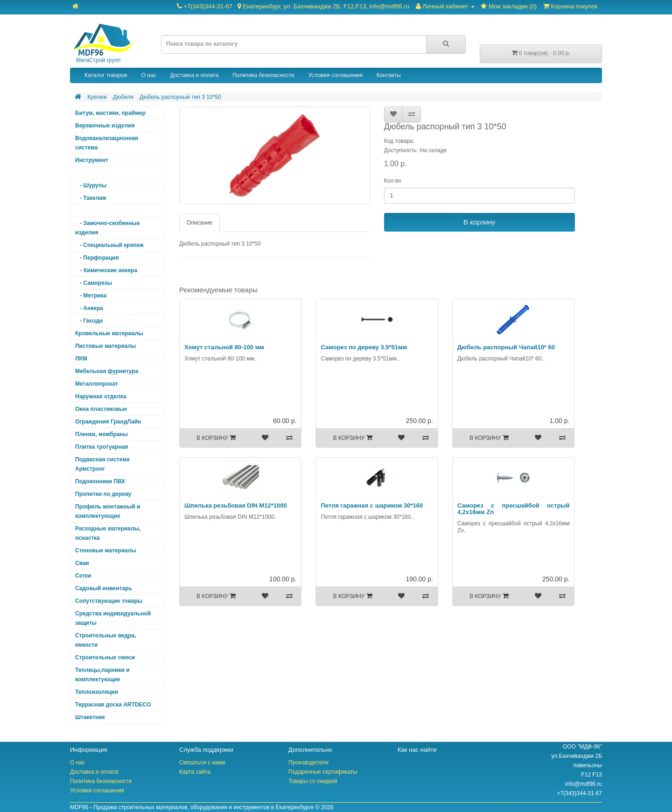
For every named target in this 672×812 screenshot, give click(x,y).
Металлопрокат (97, 384)
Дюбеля (123, 97)
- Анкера (89, 308)
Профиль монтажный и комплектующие (108, 511)
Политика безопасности (263, 75)
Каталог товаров (106, 75)
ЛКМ (81, 359)
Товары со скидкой (313, 781)
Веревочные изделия (105, 126)
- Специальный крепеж (109, 245)
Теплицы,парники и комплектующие (102, 675)
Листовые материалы (105, 346)
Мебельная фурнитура (107, 371)
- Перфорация (97, 258)
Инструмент (92, 160)
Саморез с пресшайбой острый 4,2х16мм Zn (513, 509)
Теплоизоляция (97, 692)
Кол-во (393, 181)
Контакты (389, 75)
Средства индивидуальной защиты (113, 618)
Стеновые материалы (106, 551)
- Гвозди (89, 321)
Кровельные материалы (109, 333)
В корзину (479, 222)
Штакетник (90, 717)
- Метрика (91, 296)
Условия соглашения (335, 75)
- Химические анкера (106, 270)
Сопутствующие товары (109, 601)
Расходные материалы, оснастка (108, 533)
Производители (308, 763)
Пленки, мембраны (101, 434)
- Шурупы (91, 185)
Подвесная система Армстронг (102, 464)
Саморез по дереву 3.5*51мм (364, 347)
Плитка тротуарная (101, 447)
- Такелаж (91, 198)
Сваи (82, 563)
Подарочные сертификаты (323, 772)
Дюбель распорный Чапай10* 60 (506, 347)
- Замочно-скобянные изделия (107, 228)
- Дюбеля (90, 211)
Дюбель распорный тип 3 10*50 (180, 97)
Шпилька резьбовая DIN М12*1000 (236, 505)
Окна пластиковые (101, 409)
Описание (199, 223)
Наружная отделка (101, 396)
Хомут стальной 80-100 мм (224, 347)
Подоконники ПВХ (100, 481)
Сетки (83, 576)
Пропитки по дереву (103, 494)
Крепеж (97, 97)
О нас (149, 75)
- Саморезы (94, 283)
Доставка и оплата (195, 75)
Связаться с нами (202, 763)
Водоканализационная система (107, 143)
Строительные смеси (105, 657)
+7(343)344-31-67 (293, 6)
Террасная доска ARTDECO (113, 705)
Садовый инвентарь (104, 588)
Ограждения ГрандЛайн (108, 422)
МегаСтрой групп (102, 44)
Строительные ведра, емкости (105, 640)
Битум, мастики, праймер (110, 113)
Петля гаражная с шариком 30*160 (372, 505)
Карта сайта (195, 772)
